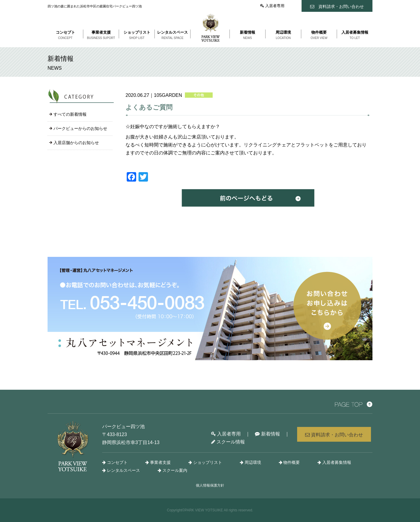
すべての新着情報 (70, 114)
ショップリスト (205, 462)
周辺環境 (250, 462)
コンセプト (115, 462)
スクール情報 (228, 442)
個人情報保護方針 (210, 485)
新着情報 (267, 434)
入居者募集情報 (334, 462)
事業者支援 (158, 462)
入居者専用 (272, 6)
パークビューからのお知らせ (80, 128)
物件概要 (289, 462)
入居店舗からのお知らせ (76, 143)
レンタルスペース (121, 470)
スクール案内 (172, 470)
